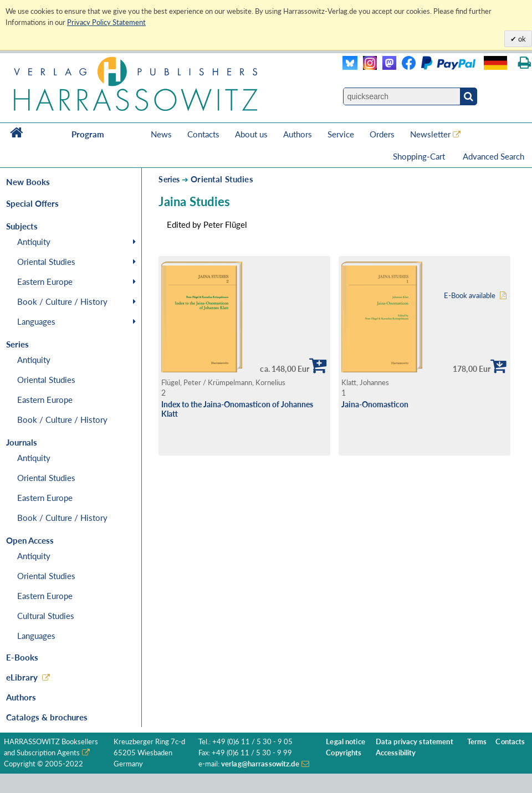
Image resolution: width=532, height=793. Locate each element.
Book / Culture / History (62, 301)
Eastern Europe (45, 282)
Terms (477, 742)
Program (88, 134)
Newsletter (430, 134)
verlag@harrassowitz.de (260, 764)
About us (251, 134)
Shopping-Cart (420, 156)
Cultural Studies (46, 616)
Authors (298, 134)
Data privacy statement (415, 742)
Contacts (203, 134)
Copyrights (344, 753)
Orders (382, 134)
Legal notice (346, 742)
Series (169, 179)
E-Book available (470, 296)
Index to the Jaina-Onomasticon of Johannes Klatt (237, 409)
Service (341, 134)
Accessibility (396, 753)
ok (521, 39)
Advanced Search (493, 156)
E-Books (22, 657)
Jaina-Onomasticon (375, 404)
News (161, 134)
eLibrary (22, 677)
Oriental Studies (46, 262)
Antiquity (34, 242)
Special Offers (32, 203)
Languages (36, 321)
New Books (28, 182)
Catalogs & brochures (47, 717)
